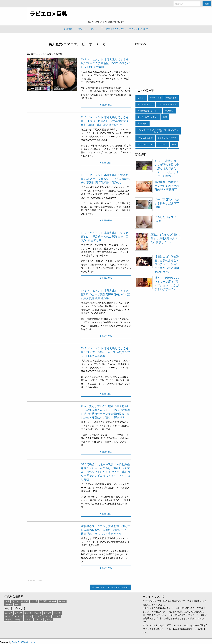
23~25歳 (25, 601)
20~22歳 (15, 601)
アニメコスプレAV (115, 29)
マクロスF (170, 111)
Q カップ (48, 620)
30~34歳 (43, 601)
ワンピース (162, 144)
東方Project (142, 123)
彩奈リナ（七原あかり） (93, 422)
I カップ (28, 616)
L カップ (56, 616)
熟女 (106, 249)
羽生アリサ (86, 245)
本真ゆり (85, 361)
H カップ (19, 616)
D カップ (38, 613)
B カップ (18, 613)
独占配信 (99, 72)
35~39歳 (53, 601)
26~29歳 (34, 601)
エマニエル (98, 79)
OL (110, 75)
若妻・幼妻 (103, 194)
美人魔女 (88, 79)
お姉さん (111, 133)
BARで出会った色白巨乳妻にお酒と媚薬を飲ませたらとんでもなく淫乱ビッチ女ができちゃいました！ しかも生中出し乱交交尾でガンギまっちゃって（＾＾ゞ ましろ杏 (106, 472)
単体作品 (114, 72)
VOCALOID (171, 98)
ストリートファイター (167, 104)
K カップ (47, 616)
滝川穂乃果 (86, 303)
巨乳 (92, 72)
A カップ (9, 613)
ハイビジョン (95, 75)
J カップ (37, 616)
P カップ (38, 620)
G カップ (9, 616)
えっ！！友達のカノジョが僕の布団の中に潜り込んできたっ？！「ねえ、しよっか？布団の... (167, 168)
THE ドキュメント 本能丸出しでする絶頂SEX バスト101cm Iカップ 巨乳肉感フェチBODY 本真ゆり (105, 352)
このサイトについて (139, 29)
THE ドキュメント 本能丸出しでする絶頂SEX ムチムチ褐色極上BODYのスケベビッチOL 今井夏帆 (105, 63)
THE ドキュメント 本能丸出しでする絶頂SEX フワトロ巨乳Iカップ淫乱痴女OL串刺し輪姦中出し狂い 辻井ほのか (105, 121)
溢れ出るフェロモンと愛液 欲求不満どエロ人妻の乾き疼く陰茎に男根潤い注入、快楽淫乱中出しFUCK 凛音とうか (106, 530)
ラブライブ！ (156, 98)
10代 (7, 601)
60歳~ (17, 605)
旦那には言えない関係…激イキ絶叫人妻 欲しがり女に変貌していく (166, 239)
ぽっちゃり (114, 249)
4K (102, 82)
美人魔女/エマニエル (65, 44)
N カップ (19, 620)
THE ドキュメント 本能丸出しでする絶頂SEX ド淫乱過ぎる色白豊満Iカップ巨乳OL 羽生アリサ (105, 237)
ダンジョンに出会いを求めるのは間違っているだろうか (158, 131)
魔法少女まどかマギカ (167, 138)
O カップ (29, 620)
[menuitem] (68, 29)
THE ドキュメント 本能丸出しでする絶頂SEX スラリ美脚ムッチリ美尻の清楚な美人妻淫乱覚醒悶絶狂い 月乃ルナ (106, 179)
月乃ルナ (85, 187)
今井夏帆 (85, 72)
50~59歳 (9, 605)
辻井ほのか (86, 130)
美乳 (92, 187)
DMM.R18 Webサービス (24, 642)
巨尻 (107, 72)
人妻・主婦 (91, 194)
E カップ (48, 613)
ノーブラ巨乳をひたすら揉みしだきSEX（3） (167, 203)
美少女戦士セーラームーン (149, 111)
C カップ (28, 613)
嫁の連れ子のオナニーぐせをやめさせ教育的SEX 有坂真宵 (167, 186)
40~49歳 (62, 601)
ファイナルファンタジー (148, 117)
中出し (105, 75)
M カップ (9, 620)
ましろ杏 (85, 484)
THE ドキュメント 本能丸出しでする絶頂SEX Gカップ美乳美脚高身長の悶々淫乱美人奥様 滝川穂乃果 (105, 294)
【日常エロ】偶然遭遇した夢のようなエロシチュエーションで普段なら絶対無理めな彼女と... (167, 264)
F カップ (57, 613)
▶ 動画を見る (106, 105)
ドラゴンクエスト (145, 144)
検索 (207, 4)
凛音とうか (86, 538)
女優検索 (68, 29)
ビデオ (80, 29)
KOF (165, 117)
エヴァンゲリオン (145, 104)
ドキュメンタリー (90, 426)
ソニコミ (141, 98)
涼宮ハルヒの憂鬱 (145, 138)
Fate (174, 144)
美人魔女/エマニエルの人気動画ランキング (111, 587)
